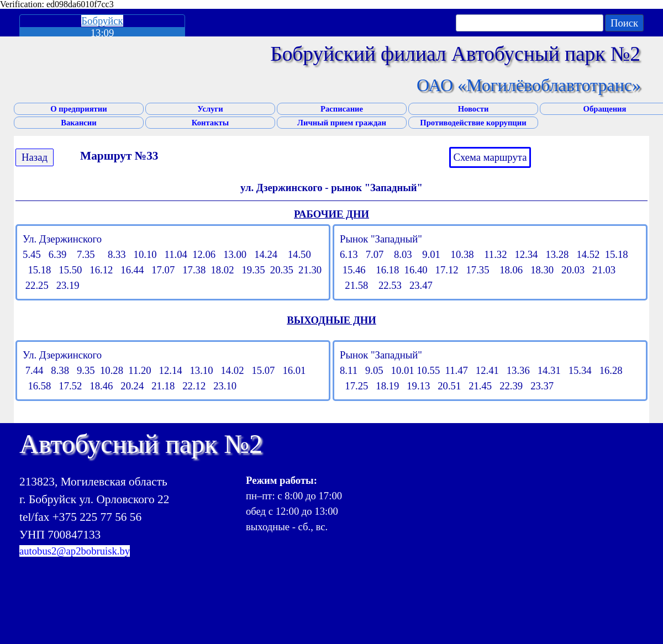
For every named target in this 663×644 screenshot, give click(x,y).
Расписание (342, 109)
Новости (473, 109)
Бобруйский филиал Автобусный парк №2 (455, 54)
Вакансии (79, 123)
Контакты (210, 123)
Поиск (624, 23)
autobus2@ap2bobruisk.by (75, 551)
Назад (35, 157)
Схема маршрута (490, 157)
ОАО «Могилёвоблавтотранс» (529, 85)
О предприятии (78, 109)
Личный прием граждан (342, 123)
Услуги (210, 109)
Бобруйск (102, 21)
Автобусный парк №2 (141, 444)
